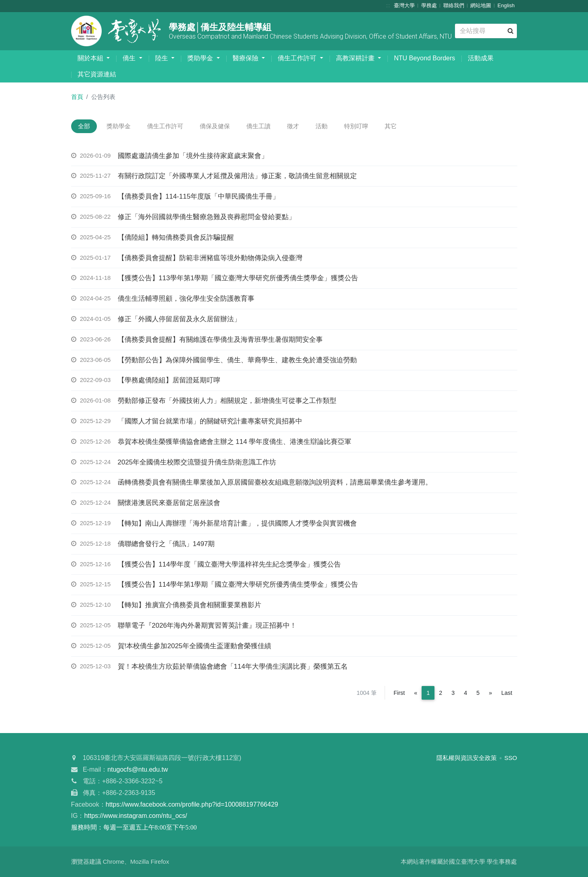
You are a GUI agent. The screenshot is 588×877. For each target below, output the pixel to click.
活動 (336, 126)
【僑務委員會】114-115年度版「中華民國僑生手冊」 (199, 197)
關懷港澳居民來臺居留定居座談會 (169, 504)
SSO (511, 759)
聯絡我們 (454, 5)
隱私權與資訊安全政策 (467, 759)
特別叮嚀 (373, 126)
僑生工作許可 (298, 58)
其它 (410, 126)
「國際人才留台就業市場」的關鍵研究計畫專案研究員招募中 (210, 422)
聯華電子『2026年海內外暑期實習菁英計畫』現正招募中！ (207, 626)
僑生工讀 (268, 126)
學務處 (429, 5)
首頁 (77, 97)
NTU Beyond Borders (424, 58)
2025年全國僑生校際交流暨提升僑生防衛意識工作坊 (197, 463)
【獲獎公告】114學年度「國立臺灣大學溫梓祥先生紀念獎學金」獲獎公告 (229, 565)
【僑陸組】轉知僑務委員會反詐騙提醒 (176, 238)
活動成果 (481, 58)
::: (388, 5)
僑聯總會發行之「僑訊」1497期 (166, 544)
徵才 (305, 126)
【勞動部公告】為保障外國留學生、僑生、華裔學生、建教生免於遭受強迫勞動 (237, 360)
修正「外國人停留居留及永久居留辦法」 (179, 320)
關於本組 (91, 58)
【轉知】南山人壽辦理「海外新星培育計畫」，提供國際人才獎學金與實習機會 (237, 524)
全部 (85, 126)
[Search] (486, 31)
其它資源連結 (97, 74)
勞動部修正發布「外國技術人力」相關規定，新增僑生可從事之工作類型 (227, 402)
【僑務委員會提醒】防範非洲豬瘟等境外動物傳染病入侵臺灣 (210, 258)
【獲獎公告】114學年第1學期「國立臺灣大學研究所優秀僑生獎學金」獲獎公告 (238, 585)
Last (507, 694)
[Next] (490, 694)
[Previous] (416, 694)
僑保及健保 (222, 126)
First (399, 694)
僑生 (130, 58)
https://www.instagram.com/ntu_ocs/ (135, 816)
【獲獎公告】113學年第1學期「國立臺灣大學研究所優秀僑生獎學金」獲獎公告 (238, 279)
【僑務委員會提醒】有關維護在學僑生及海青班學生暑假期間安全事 (220, 340)
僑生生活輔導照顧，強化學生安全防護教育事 (186, 299)
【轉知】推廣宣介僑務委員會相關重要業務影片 (190, 606)
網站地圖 (481, 5)
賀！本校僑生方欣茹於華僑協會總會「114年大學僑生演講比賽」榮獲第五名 (233, 667)
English (506, 5)
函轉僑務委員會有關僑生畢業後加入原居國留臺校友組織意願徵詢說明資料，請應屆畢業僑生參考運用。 (275, 483)
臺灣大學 (404, 5)
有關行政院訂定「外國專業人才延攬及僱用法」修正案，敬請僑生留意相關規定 (237, 177)
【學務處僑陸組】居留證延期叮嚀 (169, 381)
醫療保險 (246, 58)
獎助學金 (201, 58)
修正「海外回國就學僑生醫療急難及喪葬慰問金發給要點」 (207, 218)
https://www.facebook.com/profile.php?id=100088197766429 (192, 805)
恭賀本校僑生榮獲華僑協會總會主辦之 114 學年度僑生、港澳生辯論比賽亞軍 (235, 442)
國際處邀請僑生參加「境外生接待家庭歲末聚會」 (193, 156)
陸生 (162, 58)
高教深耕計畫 (356, 58)
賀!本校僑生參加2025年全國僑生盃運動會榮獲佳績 (195, 646)
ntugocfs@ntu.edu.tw (138, 770)
